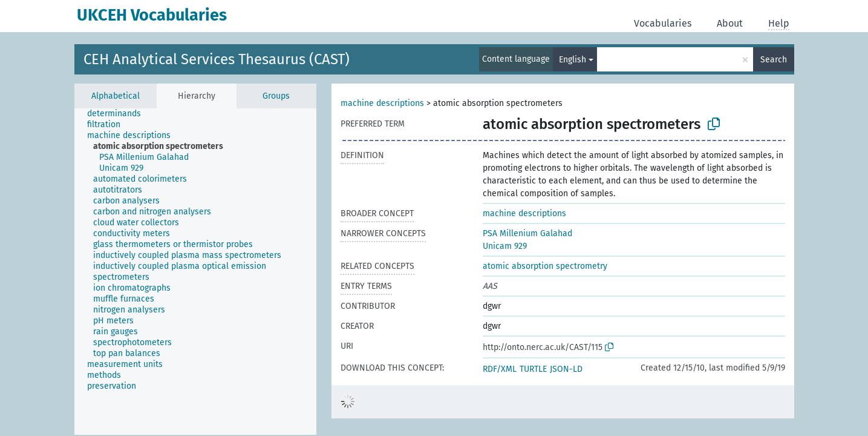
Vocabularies (663, 23)
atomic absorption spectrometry (545, 266)
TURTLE (533, 369)
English (573, 60)
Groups (276, 96)
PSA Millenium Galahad (527, 233)
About (730, 23)
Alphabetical (116, 96)
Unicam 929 (505, 246)
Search (774, 60)
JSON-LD (566, 369)
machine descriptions (382, 103)
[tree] (195, 272)
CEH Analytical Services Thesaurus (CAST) (217, 59)
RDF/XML (500, 369)
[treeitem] (119, 114)
